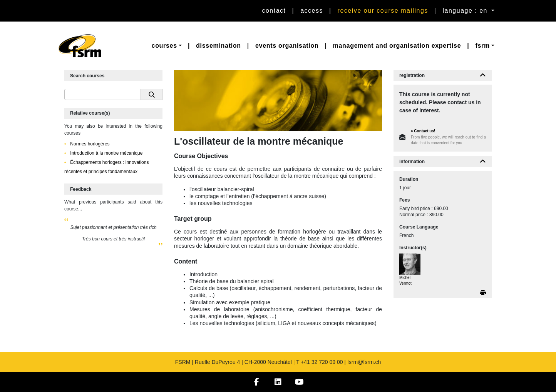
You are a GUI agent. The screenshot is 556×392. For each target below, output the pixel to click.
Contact (274, 11)
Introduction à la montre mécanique (106, 153)
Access (312, 11)
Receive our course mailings (383, 11)
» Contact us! (423, 131)
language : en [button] (466, 11)
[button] (167, 46)
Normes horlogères (89, 144)
